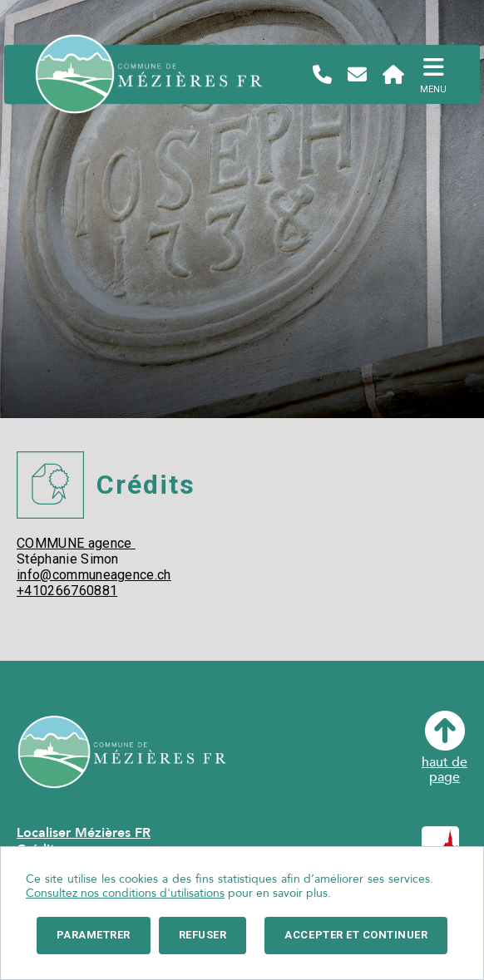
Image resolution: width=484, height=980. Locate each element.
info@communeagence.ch (94, 575)
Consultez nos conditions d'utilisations (125, 893)
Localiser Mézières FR (84, 833)
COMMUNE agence (76, 543)
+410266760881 (67, 591)
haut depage (444, 748)
